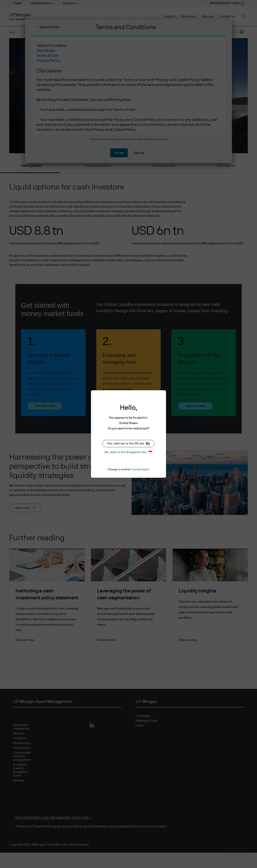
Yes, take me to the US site (128, 444)
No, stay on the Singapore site (128, 452)
